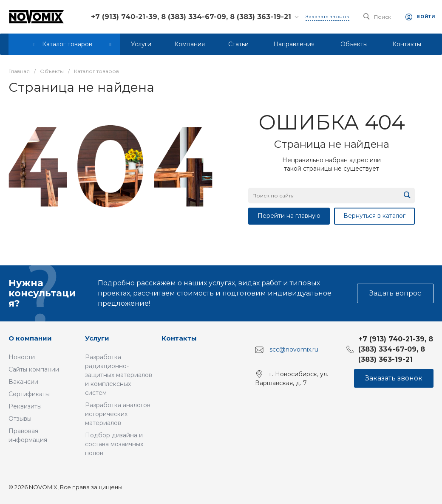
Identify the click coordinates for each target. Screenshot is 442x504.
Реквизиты (25, 406)
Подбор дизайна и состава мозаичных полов (114, 444)
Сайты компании (34, 369)
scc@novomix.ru (294, 349)
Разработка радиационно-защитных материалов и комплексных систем (119, 375)
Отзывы (20, 419)
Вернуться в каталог (374, 216)
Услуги (97, 338)
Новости (22, 357)
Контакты (179, 338)
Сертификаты (29, 394)
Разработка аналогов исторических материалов (118, 414)
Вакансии (23, 382)
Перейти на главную (289, 216)
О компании (30, 338)
